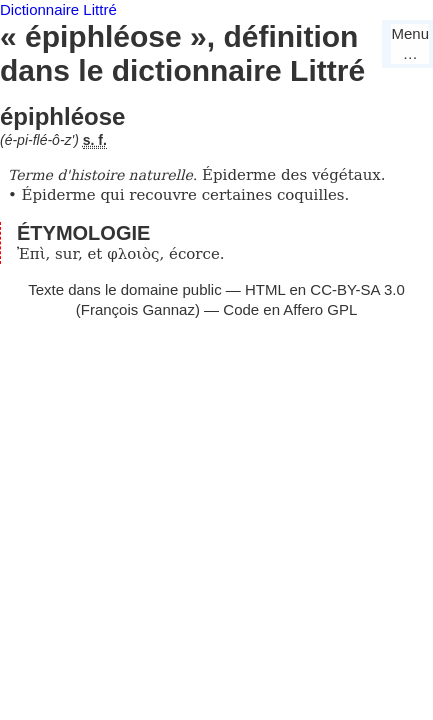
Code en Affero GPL (290, 309)
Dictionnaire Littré (58, 9)
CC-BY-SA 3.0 (357, 289)
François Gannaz (138, 309)
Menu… (410, 43)
